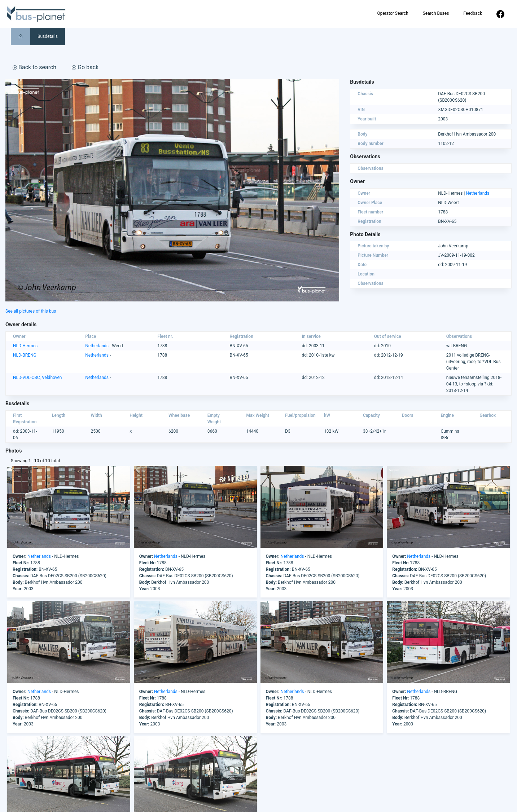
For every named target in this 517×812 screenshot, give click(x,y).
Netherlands (477, 193)
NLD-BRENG (25, 355)
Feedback (473, 13)
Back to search (34, 67)
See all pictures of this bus (31, 311)
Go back (85, 67)
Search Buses (436, 13)
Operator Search (393, 13)
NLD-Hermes (25, 346)
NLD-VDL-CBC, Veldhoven (37, 378)
